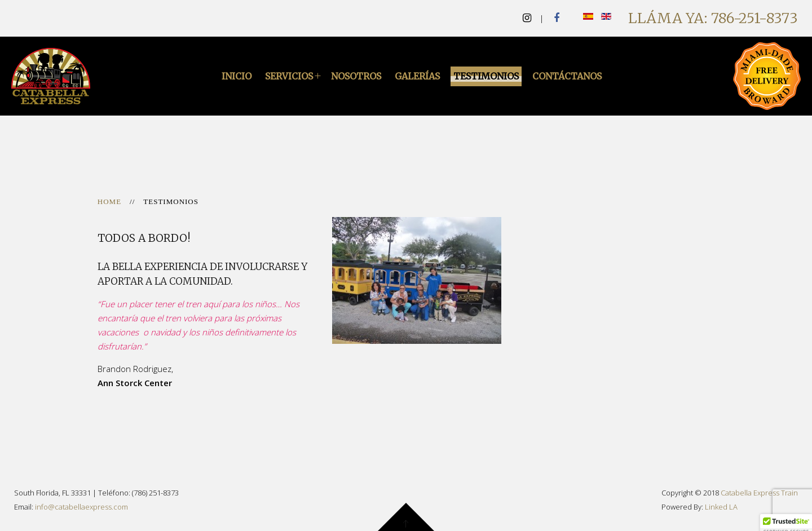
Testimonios (486, 76)
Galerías (417, 76)
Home (109, 202)
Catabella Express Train (759, 493)
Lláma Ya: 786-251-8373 (713, 18)
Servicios (289, 76)
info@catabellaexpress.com (81, 507)
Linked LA (721, 507)
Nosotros (356, 76)
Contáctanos (567, 76)
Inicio (237, 76)
